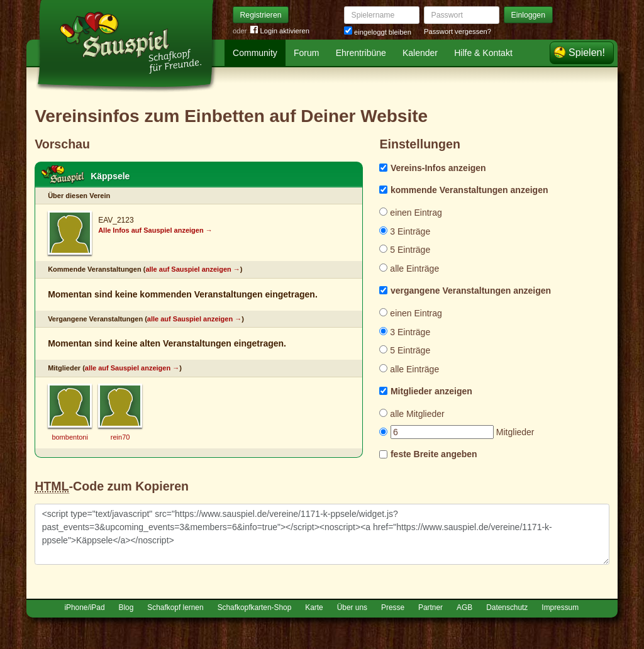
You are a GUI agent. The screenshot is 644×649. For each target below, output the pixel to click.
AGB (464, 607)
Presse (393, 607)
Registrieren (261, 15)
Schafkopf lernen (175, 607)
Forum (306, 53)
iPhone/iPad (84, 607)
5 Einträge (405, 250)
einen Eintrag (410, 213)
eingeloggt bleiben (378, 32)
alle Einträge (409, 269)
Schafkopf (63, 175)
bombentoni (70, 437)
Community (255, 53)
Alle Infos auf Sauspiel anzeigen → (155, 230)
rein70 (120, 437)
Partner (430, 607)
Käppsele (110, 176)
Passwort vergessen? (458, 31)
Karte (314, 607)
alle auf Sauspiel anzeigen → (192, 269)
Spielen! (587, 53)
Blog (126, 607)
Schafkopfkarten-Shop (255, 607)
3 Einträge (405, 231)
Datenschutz (507, 607)
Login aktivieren (280, 31)
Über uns (352, 607)
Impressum (560, 607)
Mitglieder (457, 432)
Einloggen (529, 15)
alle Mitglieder (412, 414)
